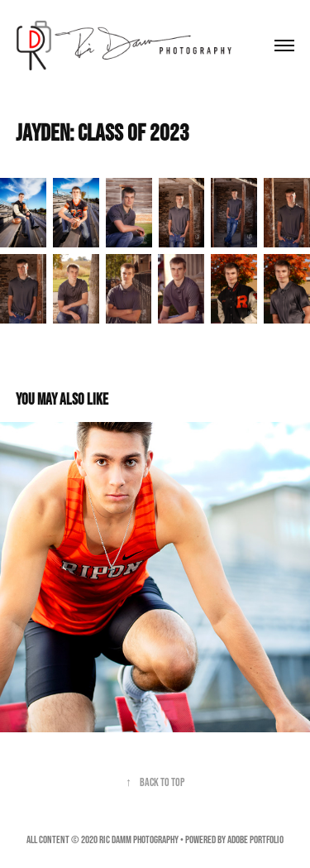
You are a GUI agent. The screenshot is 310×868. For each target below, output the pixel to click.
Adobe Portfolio (255, 839)
